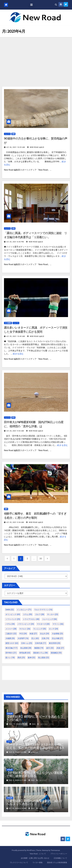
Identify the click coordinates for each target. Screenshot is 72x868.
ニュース (7, 134)
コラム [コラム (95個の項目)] (28, 614)
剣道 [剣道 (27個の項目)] (33, 634)
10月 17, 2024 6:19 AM (18, 724)
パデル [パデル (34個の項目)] (10, 624)
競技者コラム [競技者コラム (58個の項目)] (41, 653)
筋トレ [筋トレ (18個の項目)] (10, 658)
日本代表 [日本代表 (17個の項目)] (41, 643)
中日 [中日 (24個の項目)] (23, 634)
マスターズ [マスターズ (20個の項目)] (43, 624)
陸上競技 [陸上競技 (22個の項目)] (44, 658)
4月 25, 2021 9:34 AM (15, 522)
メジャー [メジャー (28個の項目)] (11, 629)
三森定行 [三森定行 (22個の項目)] (11, 634)
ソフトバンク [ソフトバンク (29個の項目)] (13, 619)
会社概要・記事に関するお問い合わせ (35, 858)
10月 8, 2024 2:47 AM (18, 752)
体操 (13, 228)
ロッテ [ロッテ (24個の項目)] (54, 629)
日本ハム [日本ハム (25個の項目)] (27, 643)
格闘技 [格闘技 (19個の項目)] (39, 648)
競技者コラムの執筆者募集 (57, 862)
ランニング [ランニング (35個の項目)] (40, 629)
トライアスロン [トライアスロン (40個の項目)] (31, 619)
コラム (9, 742)
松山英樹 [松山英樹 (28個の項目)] (26, 648)
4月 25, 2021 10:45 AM (16, 336)
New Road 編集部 (36, 147)
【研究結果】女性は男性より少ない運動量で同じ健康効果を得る (35, 774)
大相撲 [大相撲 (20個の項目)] (10, 638)
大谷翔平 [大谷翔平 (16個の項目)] (23, 638)
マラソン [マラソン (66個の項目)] (58, 624)
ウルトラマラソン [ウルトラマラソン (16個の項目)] (43, 610)
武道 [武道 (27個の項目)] (60, 648)
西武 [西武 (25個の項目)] (21, 658)
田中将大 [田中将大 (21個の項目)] (11, 653)
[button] (56, 5)
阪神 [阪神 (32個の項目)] (32, 658)
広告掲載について (60, 858)
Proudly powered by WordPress (23, 850)
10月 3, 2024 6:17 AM (18, 780)
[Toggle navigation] (31, 5)
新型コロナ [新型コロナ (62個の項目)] (12, 643)
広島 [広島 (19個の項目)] (45, 638)
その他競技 (8, 323)
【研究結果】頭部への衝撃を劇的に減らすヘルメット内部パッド (35, 802)
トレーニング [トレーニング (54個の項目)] (50, 619)
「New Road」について (37, 854)
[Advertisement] (36, 57)
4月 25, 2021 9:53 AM (15, 431)
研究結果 (10, 714)
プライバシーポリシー (59, 854)
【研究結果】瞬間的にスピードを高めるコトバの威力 (35, 718)
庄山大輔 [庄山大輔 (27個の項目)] (57, 638)
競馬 (6, 509)
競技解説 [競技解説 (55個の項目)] (56, 653)
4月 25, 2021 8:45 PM (15, 242)
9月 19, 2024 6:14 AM (18, 808)
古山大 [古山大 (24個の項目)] (45, 634)
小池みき (33, 752)
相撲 (13, 134)
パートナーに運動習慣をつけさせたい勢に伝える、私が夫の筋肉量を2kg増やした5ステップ (35, 748)
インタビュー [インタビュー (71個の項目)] (24, 610)
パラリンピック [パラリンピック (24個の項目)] (26, 624)
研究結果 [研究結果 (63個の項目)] (25, 653)
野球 (13, 417)
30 (41, 559)
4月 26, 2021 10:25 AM (16, 147)
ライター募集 (38, 862)
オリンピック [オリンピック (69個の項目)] (13, 614)
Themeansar (55, 850)
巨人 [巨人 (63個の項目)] (35, 638)
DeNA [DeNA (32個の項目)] (10, 610)
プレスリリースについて (19, 862)
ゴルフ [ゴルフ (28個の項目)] (40, 614)
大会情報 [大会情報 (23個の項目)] (57, 634)
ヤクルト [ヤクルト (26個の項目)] (25, 629)
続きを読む (18, 354)
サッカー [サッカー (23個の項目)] (53, 614)
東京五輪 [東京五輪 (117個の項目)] (12, 648)
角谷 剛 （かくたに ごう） (42, 724)
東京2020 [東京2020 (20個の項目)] (55, 643)
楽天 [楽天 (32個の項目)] (50, 648)
